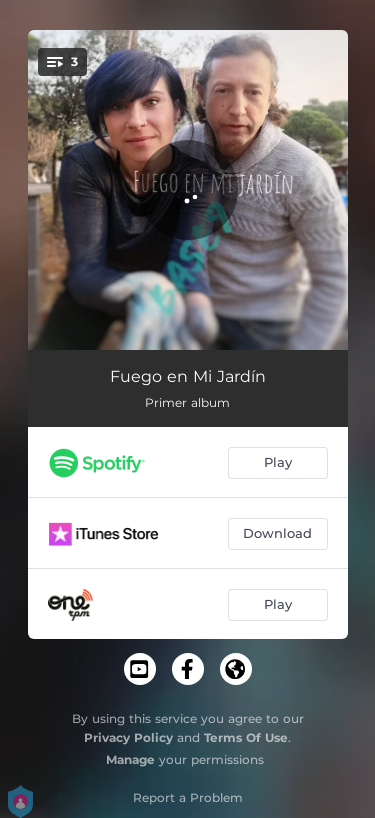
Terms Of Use (246, 737)
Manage (130, 759)
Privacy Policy (128, 737)
